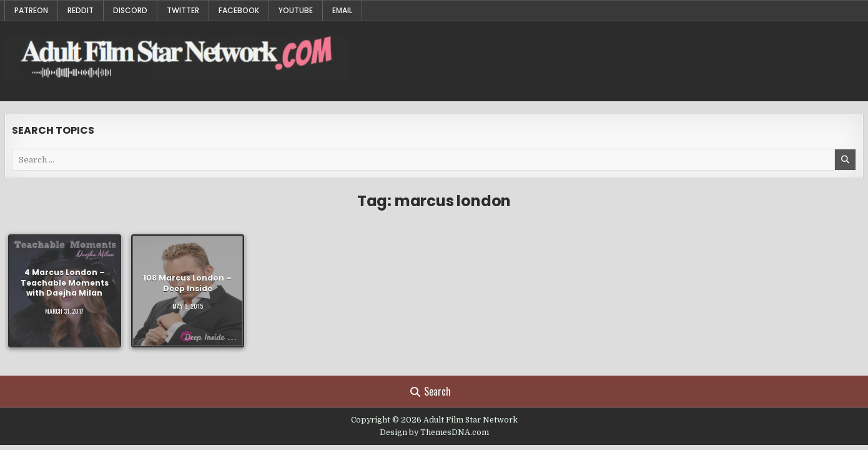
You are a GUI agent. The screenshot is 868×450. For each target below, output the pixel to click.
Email (342, 10)
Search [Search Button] (431, 391)
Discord (130, 10)
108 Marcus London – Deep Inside (187, 282)
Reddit (81, 10)
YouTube (296, 10)
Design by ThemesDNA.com (434, 432)
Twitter (183, 10)
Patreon (31, 10)
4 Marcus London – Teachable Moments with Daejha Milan (65, 283)
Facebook (239, 10)
